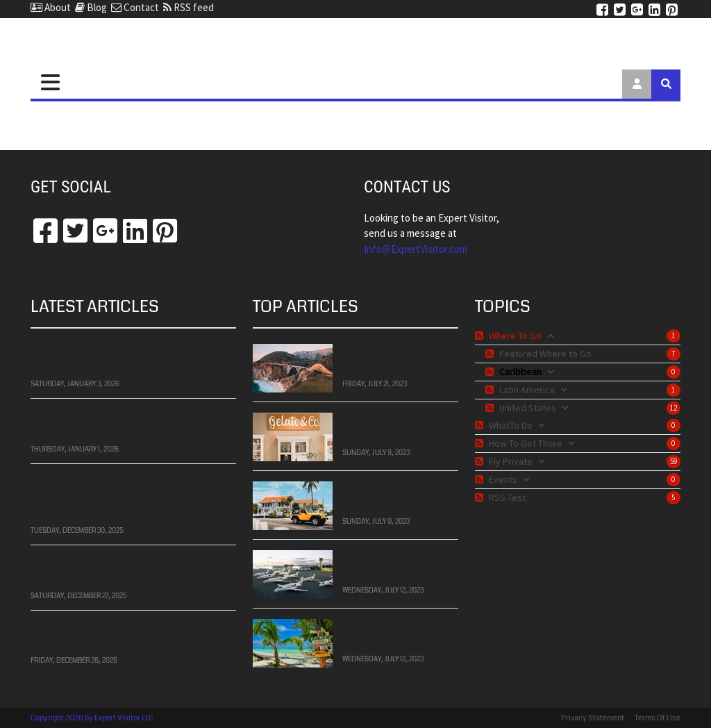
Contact (135, 7)
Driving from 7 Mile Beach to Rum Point (398, 635)
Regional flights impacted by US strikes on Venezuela (120, 359)
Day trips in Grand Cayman (392, 497)
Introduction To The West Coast (396, 359)
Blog (91, 7)
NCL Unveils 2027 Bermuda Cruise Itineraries (126, 637)
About (51, 7)
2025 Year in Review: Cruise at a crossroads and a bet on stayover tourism (122, 498)
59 (674, 461)
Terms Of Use (658, 718)
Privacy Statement (593, 718)
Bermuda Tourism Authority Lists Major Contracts (121, 425)
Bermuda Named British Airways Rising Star (121, 571)
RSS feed (189, 7)
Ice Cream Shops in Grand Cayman (396, 428)
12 (674, 408)
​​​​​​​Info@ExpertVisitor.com (416, 249)
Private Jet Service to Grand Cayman (394, 566)
